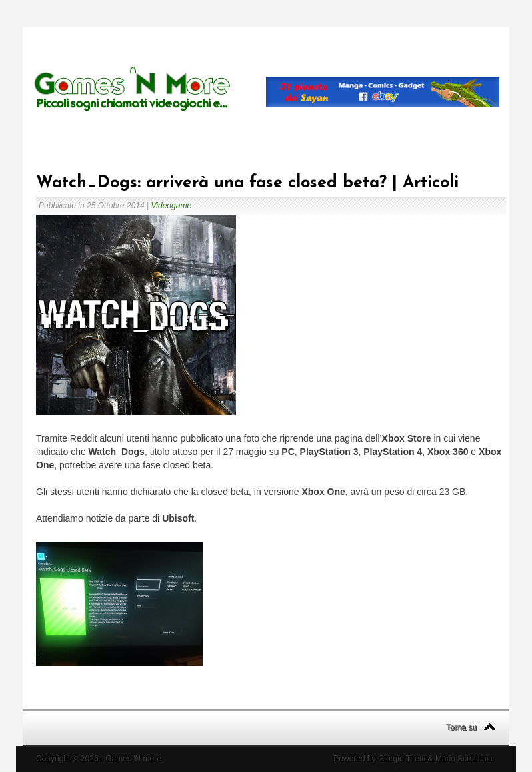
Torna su (461, 727)
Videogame (172, 206)
